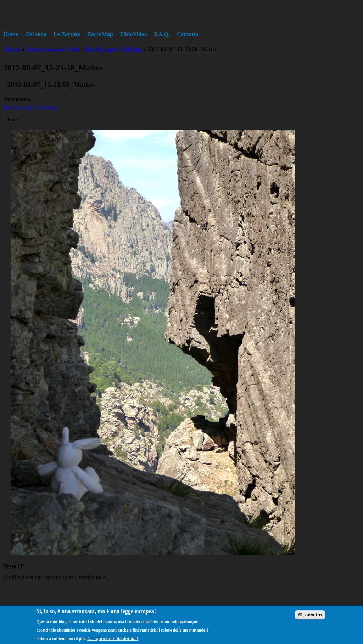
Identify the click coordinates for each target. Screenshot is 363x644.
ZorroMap (100, 34)
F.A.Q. (162, 34)
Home (11, 34)
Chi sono (36, 34)
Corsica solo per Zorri (53, 49)
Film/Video (134, 34)
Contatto (188, 34)
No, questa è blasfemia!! (113, 641)
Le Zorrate (67, 34)
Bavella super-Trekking (113, 49)
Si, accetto (310, 617)
